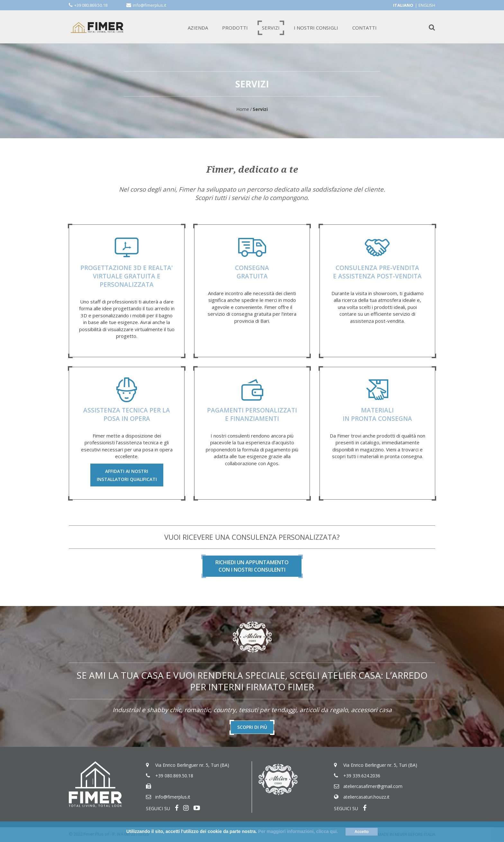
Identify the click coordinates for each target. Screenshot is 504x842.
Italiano (403, 5)
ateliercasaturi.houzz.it (366, 797)
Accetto (362, 832)
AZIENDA (198, 28)
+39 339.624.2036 (362, 776)
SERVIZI (271, 28)
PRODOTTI (235, 28)
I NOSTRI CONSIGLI (316, 28)
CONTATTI (364, 28)
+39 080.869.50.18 (91, 5)
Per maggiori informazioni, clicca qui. (298, 831)
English (427, 5)
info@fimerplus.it (149, 5)
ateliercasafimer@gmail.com (373, 787)
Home (243, 109)
